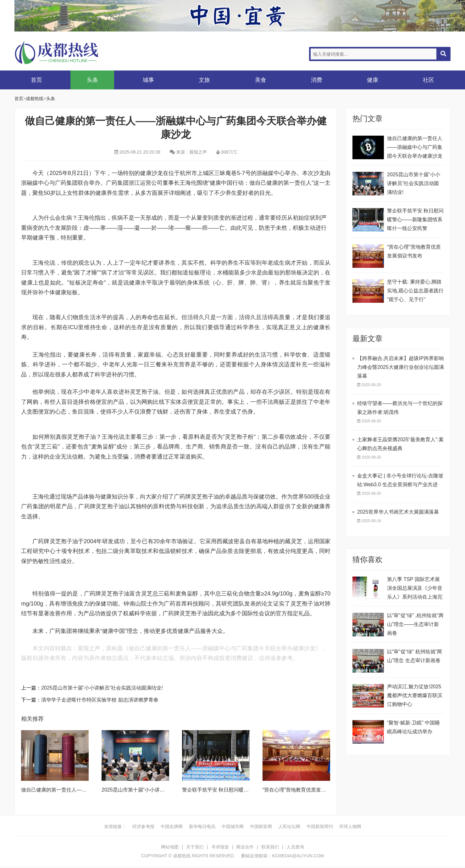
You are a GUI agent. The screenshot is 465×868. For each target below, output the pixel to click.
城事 (148, 80)
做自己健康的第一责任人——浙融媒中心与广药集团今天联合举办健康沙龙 (415, 147)
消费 (317, 80)
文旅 (204, 80)
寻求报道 (220, 847)
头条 (92, 80)
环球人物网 (350, 826)
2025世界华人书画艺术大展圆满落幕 (398, 512)
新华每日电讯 (202, 826)
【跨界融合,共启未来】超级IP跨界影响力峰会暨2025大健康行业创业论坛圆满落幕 (401, 367)
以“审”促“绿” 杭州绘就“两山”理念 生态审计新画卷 (415, 656)
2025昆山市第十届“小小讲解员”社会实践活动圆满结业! (102, 688)
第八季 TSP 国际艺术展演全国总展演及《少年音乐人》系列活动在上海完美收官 (415, 589)
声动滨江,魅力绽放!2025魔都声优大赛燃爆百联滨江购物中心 (415, 695)
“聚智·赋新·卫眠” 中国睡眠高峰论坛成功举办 (413, 727)
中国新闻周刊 (320, 826)
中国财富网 (261, 826)
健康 (373, 80)
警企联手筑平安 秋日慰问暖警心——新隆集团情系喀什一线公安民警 (415, 220)
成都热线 (65, 52)
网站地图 (170, 847)
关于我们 (195, 847)
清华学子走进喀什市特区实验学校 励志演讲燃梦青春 (100, 700)
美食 (261, 80)
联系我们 (270, 847)
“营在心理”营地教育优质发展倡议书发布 (307, 790)
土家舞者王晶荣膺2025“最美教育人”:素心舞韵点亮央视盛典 (400, 444)
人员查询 (295, 847)
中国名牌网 (172, 826)
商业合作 (245, 847)
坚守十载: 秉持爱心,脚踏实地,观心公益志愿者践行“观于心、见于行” (415, 291)
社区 (429, 80)
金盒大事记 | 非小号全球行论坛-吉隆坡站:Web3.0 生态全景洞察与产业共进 (400, 480)
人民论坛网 (289, 826)
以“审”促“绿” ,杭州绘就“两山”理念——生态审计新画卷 (415, 624)
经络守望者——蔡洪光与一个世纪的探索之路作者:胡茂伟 (400, 408)
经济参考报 (143, 826)
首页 (36, 80)
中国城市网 (233, 826)
